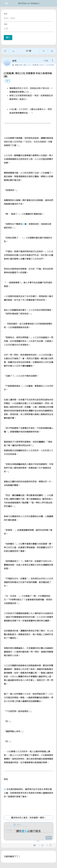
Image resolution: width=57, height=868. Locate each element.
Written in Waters (29, 3)
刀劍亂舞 (35, 65)
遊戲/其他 (19, 65)
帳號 (5, 14)
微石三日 (27, 65)
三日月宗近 (50, 65)
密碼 (5, 24)
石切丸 (42, 65)
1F (6, 81)
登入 (8, 37)
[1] (23, 224)
